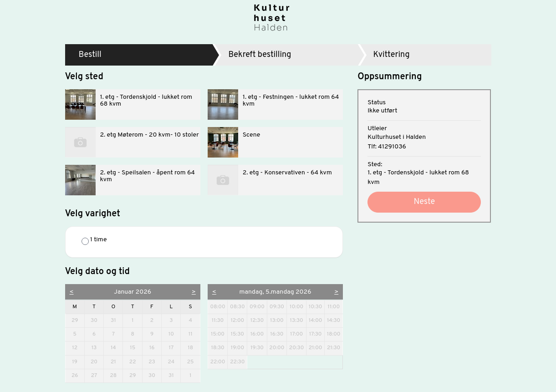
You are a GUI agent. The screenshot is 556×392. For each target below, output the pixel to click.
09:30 (277, 307)
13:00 (277, 321)
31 (117, 320)
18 (194, 348)
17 (174, 348)
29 (78, 320)
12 (78, 348)
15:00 (218, 334)
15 (136, 348)
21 (117, 362)
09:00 (257, 307)
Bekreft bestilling (260, 55)
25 (193, 362)
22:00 (218, 362)
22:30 (237, 362)
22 (135, 362)
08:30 (237, 307)
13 (97, 348)
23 (155, 362)
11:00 (334, 307)
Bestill (90, 55)
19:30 (257, 348)
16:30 (277, 334)
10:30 (316, 307)
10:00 (296, 307)
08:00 (218, 307)
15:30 (237, 334)
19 (78, 362)
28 (116, 375)
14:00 (316, 321)
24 (174, 362)
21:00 (316, 348)
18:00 (334, 334)
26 (78, 375)
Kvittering (392, 55)
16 (155, 348)
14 (117, 348)
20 (97, 362)
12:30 (257, 321)
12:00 (237, 321)
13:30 (297, 321)
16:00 (257, 334)
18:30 (217, 348)
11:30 (218, 321)
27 (97, 375)
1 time (94, 240)
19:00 (237, 348)
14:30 (334, 321)
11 (194, 334)
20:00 (277, 348)
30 (97, 320)
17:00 (296, 334)
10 (174, 334)
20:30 (297, 348)
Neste (424, 202)
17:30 (316, 334)
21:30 (334, 348)
